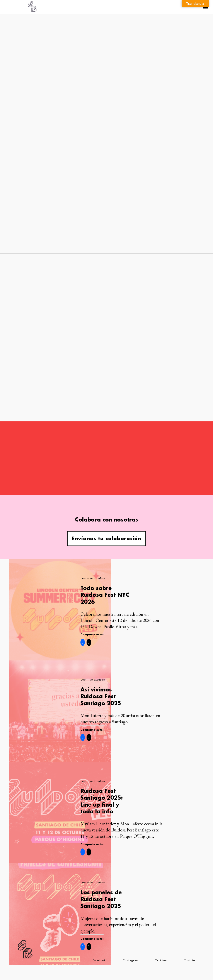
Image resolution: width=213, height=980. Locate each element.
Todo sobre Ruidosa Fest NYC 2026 (105, 595)
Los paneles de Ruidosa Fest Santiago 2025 (101, 899)
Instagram (130, 960)
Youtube (190, 960)
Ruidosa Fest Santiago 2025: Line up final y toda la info (102, 801)
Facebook (99, 960)
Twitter (161, 960)
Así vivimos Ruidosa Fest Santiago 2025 (101, 696)
